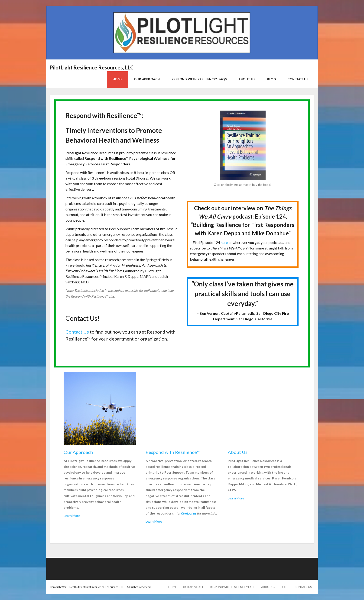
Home (173, 587)
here (224, 242)
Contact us (188, 513)
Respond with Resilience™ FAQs (233, 587)
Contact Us (77, 332)
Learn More (72, 516)
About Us (268, 587)
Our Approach (194, 587)
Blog (285, 587)
